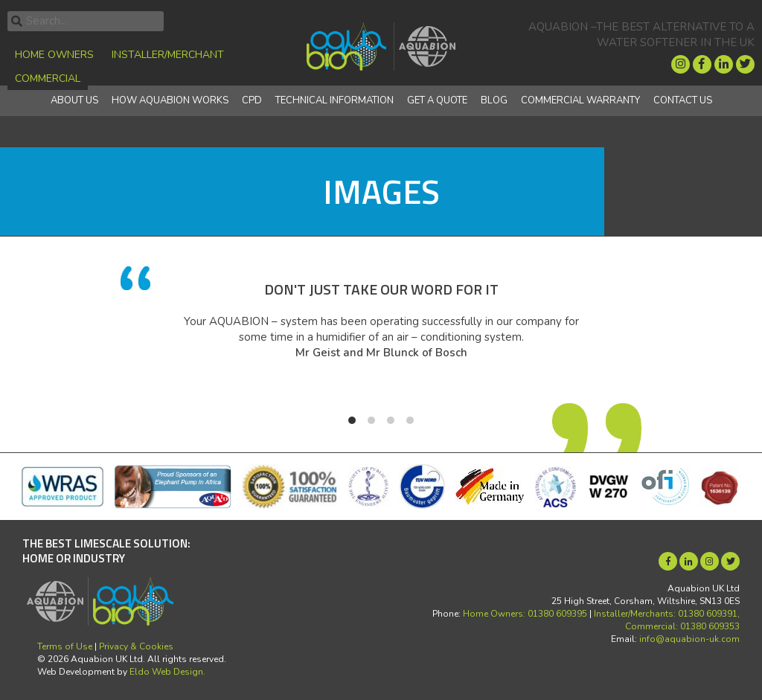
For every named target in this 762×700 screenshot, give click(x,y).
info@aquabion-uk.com (689, 639)
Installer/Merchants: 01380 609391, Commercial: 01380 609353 (667, 620)
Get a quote (437, 100)
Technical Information (334, 100)
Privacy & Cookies (136, 646)
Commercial (48, 78)
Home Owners (54, 55)
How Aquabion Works (170, 100)
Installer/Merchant (168, 55)
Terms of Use (65, 646)
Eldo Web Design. (167, 672)
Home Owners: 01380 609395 (525, 614)
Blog (494, 100)
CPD (252, 100)
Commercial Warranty (580, 100)
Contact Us (683, 100)
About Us (74, 100)
